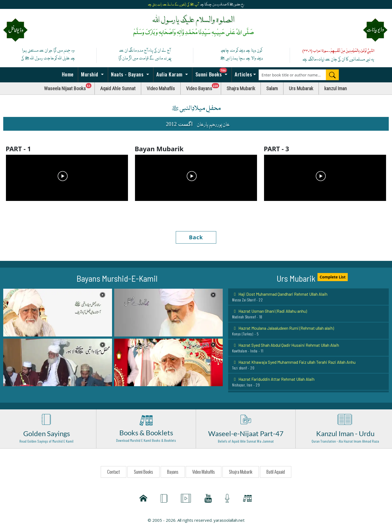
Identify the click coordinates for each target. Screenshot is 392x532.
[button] (58, 312)
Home (67, 74)
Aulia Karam (170, 74)
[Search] (332, 75)
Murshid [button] (90, 74)
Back (196, 237)
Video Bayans (204, 87)
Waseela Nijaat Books (69, 87)
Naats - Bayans (127, 74)
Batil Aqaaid (276, 472)
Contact (114, 472)
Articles (243, 74)
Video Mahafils (161, 88)
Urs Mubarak (301, 88)
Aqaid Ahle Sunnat (118, 88)
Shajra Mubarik (241, 88)
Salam (272, 88)
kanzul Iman (336, 88)
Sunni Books (213, 73)
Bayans (173, 472)
